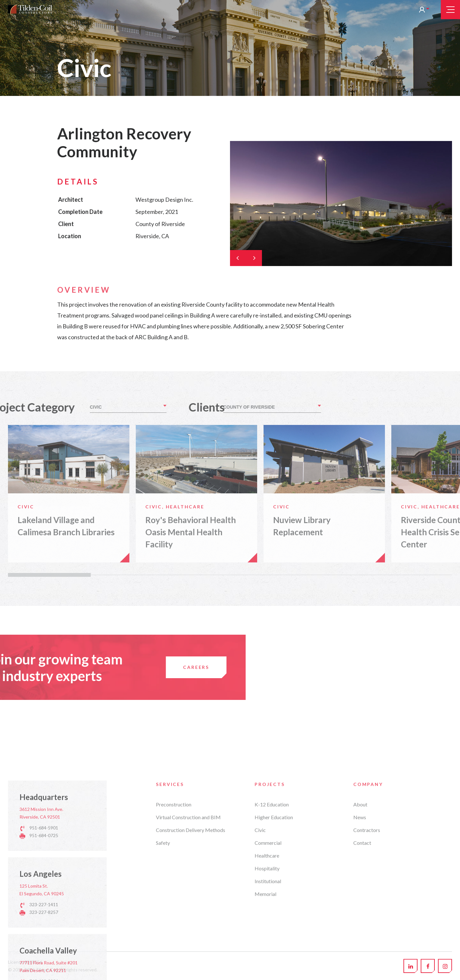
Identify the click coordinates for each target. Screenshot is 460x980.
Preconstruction (174, 893)
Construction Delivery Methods (191, 918)
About (360, 893)
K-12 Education (272, 893)
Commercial (268, 931)
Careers (73, 667)
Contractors (367, 918)
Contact (362, 931)
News (360, 905)
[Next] (254, 258)
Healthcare (267, 944)
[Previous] (238, 258)
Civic (260, 918)
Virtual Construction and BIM (188, 905)
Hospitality (267, 956)
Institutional (268, 969)
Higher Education (274, 905)
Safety (163, 931)
